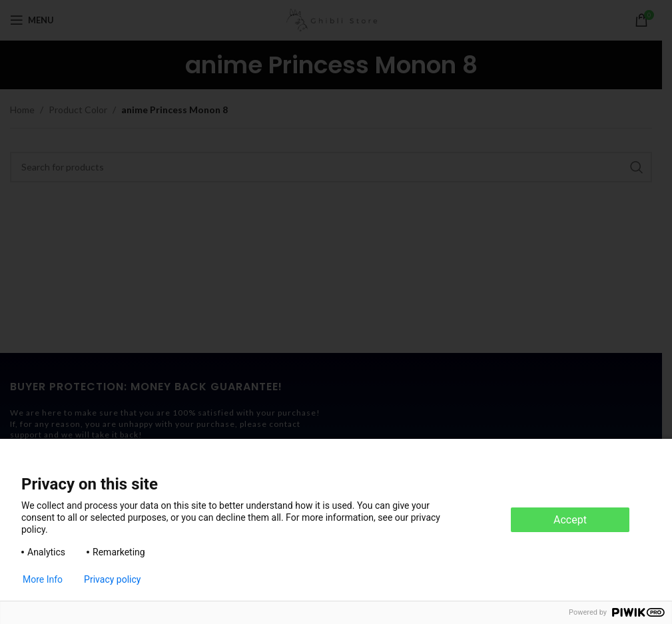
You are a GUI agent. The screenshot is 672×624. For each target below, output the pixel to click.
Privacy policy (112, 579)
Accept (570, 520)
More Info (43, 579)
